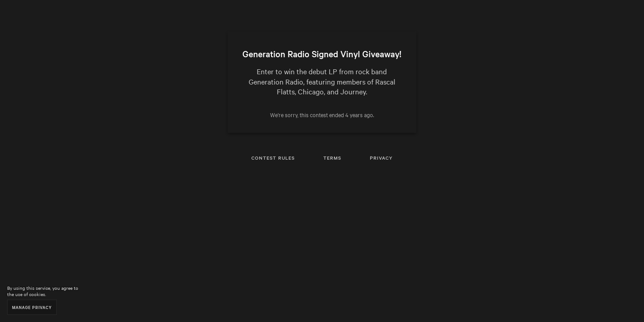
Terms (332, 158)
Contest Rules (273, 158)
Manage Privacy (32, 307)
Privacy (381, 158)
